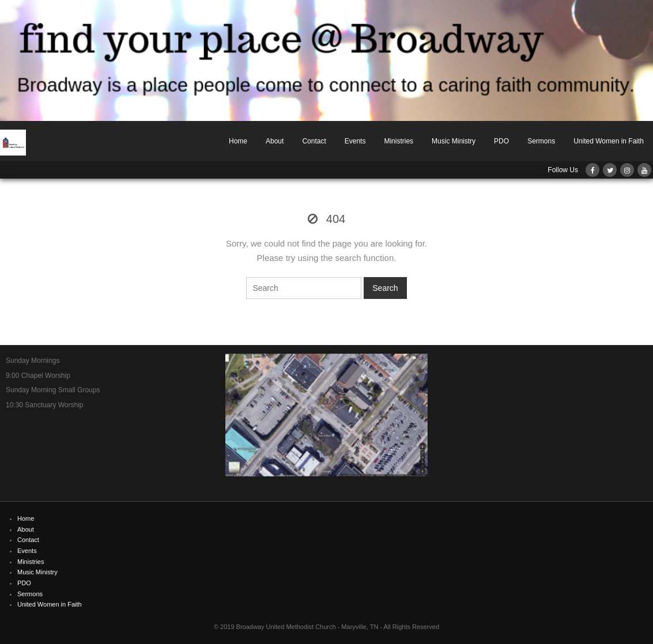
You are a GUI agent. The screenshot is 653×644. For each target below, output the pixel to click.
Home (238, 141)
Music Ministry (454, 141)
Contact (314, 141)
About (275, 141)
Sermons (541, 141)
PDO (501, 141)
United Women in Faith (609, 141)
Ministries (399, 141)
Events (355, 141)
